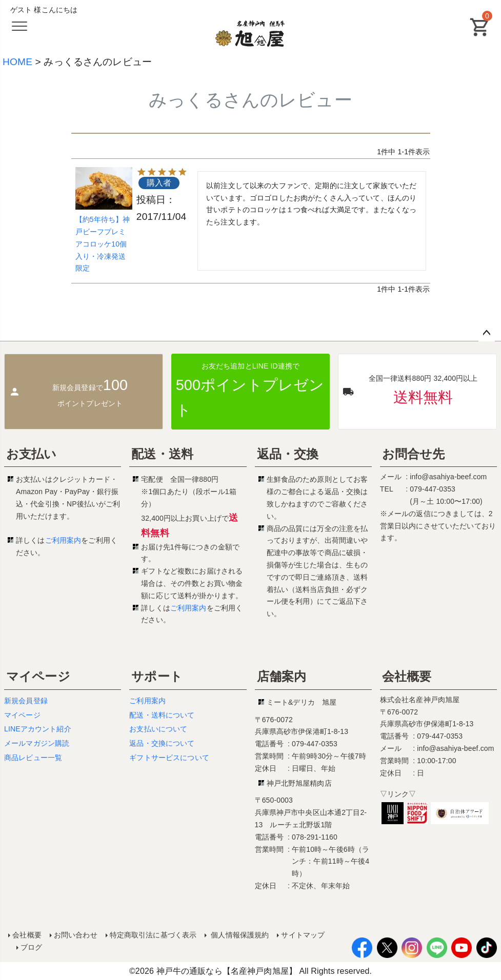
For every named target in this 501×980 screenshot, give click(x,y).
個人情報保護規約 (239, 935)
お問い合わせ (76, 935)
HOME (17, 62)
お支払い (32, 454)
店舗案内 (282, 676)
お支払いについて (158, 729)
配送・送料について (162, 715)
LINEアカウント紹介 (38, 729)
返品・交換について (162, 743)
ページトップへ (487, 333)
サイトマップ (303, 935)
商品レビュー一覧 (33, 758)
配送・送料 (162, 454)
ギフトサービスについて (169, 758)
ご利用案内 (63, 540)
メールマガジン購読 (37, 743)
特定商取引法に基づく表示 (153, 935)
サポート (157, 676)
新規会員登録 (26, 701)
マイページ (38, 676)
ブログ (31, 947)
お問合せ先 (414, 454)
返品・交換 (288, 454)
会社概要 (407, 676)
